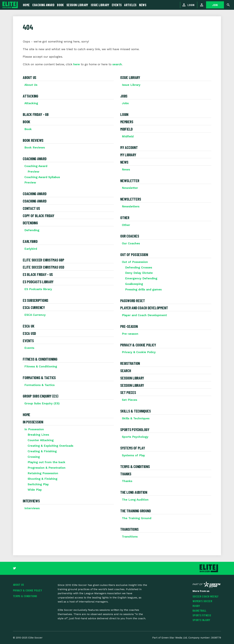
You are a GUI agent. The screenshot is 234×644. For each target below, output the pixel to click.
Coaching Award (35, 159)
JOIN (215, 5)
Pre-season (129, 326)
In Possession (33, 422)
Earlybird (30, 241)
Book (26, 122)
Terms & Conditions (135, 466)
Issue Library (130, 77)
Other (125, 218)
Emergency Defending (141, 278)
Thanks (126, 474)
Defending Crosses (139, 267)
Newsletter (130, 181)
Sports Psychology (135, 430)
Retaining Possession (43, 473)
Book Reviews (33, 140)
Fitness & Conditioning (40, 359)
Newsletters (131, 199)
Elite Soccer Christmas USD (43, 267)
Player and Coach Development (144, 308)
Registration (130, 363)
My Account (129, 147)
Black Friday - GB (36, 114)
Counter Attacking (41, 440)
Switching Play (38, 484)
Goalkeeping (134, 284)
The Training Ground (135, 511)
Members (127, 122)
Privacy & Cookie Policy (138, 345)
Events (28, 341)
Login (124, 114)
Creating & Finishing (42, 451)
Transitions (129, 529)
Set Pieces (128, 392)
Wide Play (35, 490)
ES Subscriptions (36, 300)
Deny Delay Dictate (139, 273)
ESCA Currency (34, 307)
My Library (128, 155)
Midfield (126, 129)
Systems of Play (133, 448)
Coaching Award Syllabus (42, 177)
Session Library (132, 378)
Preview (33, 171)
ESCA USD (29, 333)
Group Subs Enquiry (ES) (40, 396)
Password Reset (133, 301)
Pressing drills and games (143, 289)
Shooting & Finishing (42, 479)
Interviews (31, 501)
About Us (29, 77)
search (117, 64)
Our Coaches (130, 236)
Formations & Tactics (39, 378)
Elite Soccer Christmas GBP (43, 260)
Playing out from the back (46, 462)
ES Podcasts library (38, 282)
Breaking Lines (38, 435)
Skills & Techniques (135, 411)
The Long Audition (134, 492)
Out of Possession (134, 255)
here (77, 64)
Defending (30, 223)
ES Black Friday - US (38, 274)
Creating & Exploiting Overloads (50, 446)
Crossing (34, 457)
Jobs (124, 96)
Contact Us (31, 208)
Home (26, 415)
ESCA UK (29, 326)
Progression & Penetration (47, 468)
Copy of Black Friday (39, 216)
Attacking (30, 96)
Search (126, 371)
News (124, 162)
